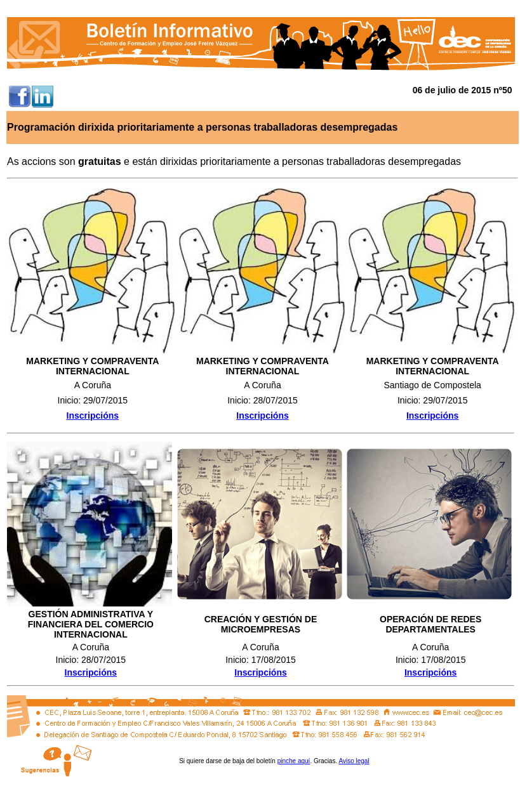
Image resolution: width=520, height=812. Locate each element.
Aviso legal (354, 761)
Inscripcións (432, 416)
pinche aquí (294, 761)
